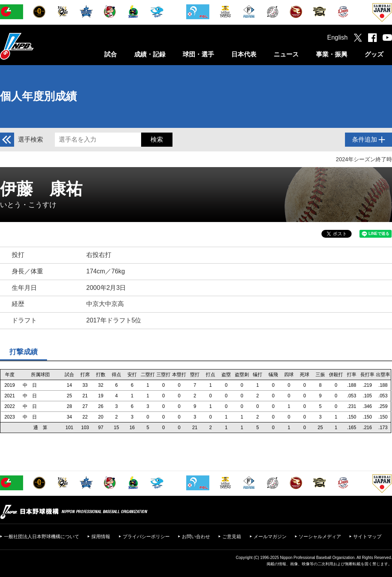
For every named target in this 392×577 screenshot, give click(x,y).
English (338, 37)
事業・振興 (332, 54)
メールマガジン (270, 537)
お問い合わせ (196, 537)
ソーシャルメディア (320, 537)
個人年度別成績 (38, 96)
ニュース (286, 54)
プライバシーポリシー (146, 537)
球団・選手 (198, 54)
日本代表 (244, 54)
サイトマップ (367, 537)
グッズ (374, 54)
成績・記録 (150, 54)
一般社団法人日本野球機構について (42, 537)
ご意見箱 (232, 537)
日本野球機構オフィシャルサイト (36, 46)
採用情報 (101, 537)
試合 (111, 54)
